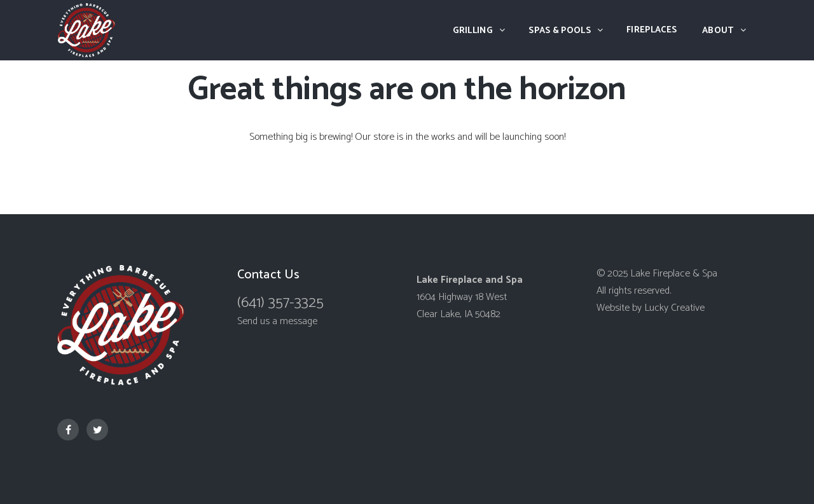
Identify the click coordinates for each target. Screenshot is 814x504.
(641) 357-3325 (280, 303)
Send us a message (277, 321)
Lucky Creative (674, 308)
